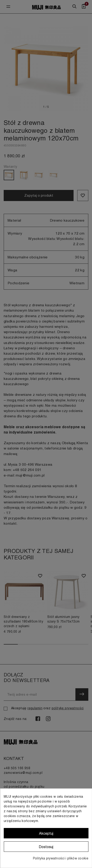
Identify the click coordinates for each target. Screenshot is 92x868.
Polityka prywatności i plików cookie (61, 858)
